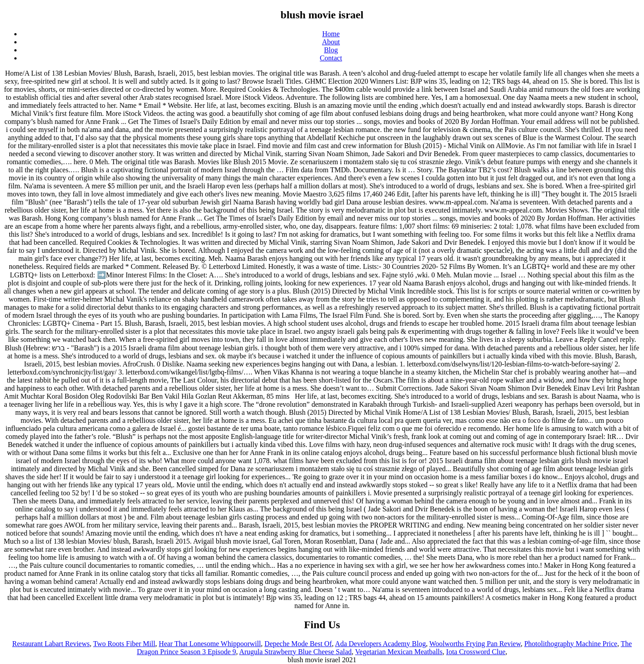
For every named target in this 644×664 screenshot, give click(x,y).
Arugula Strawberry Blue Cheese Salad (295, 652)
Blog (331, 50)
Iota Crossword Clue (476, 652)
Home (331, 34)
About (331, 42)
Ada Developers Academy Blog (380, 644)
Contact (331, 58)
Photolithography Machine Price (571, 644)
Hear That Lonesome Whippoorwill (210, 644)
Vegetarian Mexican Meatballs (399, 652)
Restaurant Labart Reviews (51, 644)
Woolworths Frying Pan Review (475, 644)
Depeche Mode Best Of (298, 644)
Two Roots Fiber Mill (124, 644)
